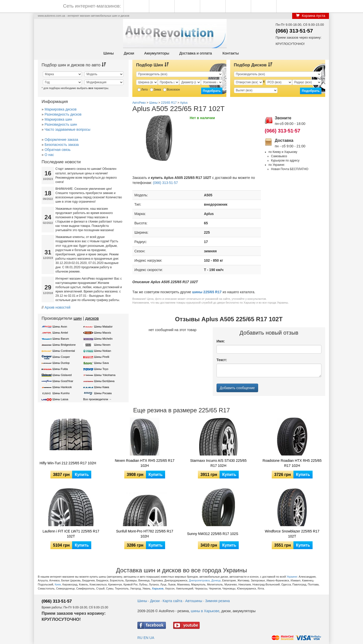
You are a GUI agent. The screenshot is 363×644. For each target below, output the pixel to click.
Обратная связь (58, 150)
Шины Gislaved (62, 375)
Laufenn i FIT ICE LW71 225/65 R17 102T (71, 534)
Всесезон (172, 90)
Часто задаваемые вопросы (68, 129)
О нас (49, 155)
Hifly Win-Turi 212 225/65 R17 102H (68, 463)
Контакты (231, 53)
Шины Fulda (60, 369)
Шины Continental (64, 351)
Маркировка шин (58, 119)
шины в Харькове (205, 611)
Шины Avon (60, 327)
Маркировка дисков (61, 109)
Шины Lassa (60, 399)
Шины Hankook (62, 387)
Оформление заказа (61, 140)
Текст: (222, 360)
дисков (92, 318)
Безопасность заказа (62, 145)
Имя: (221, 341)
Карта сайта (172, 601)
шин (78, 318)
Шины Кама (101, 387)
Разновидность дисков (63, 114)
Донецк (216, 580)
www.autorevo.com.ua (51, 16)
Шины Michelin (103, 339)
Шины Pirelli (102, 357)
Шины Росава (103, 393)
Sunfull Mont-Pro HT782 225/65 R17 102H (145, 534)
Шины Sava (101, 363)
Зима (156, 90)
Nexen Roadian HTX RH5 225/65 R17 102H (145, 463)
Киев (58, 584)
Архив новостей (58, 307)
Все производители (96, 399)
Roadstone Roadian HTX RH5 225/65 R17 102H (292, 463)
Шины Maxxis (103, 333)
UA (152, 638)
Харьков (158, 588)
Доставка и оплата (195, 53)
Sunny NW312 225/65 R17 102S (213, 534)
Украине (292, 577)
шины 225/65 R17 (207, 292)
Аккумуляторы (157, 53)
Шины (109, 53)
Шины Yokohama (105, 375)
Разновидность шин (61, 124)
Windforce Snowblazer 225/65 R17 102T (292, 534)
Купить (82, 475)
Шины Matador (103, 327)
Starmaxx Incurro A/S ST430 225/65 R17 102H (218, 463)
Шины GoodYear (63, 381)
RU (140, 638)
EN (146, 638)
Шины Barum (61, 339)
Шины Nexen (102, 345)
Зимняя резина (218, 601)
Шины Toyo (101, 369)
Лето (143, 90)
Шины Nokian (103, 351)
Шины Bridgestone (64, 345)
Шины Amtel (60, 333)
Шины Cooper (61, 357)
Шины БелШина (104, 381)
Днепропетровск (199, 580)
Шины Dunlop (61, 363)
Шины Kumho (61, 393)
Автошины (194, 601)
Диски (129, 53)
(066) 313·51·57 (294, 31)
